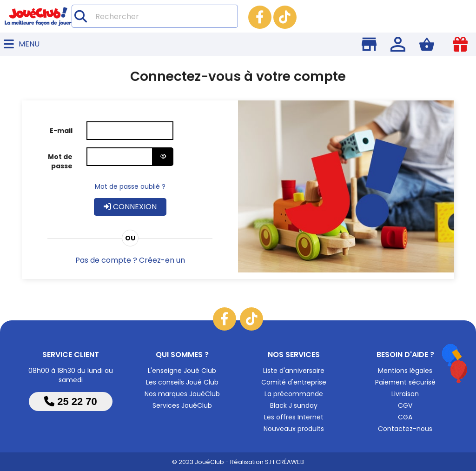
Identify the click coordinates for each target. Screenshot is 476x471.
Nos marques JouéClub (182, 394)
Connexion (130, 207)
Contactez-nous (405, 429)
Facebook (260, 17)
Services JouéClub (182, 405)
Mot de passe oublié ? (130, 186)
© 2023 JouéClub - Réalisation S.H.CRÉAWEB (238, 462)
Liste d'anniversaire (294, 371)
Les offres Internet (294, 417)
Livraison (405, 394)
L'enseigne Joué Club (182, 371)
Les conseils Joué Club (182, 382)
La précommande (294, 394)
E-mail (61, 131)
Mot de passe (60, 161)
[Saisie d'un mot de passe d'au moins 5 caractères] (120, 157)
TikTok (285, 17)
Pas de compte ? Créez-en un (130, 260)
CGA (405, 417)
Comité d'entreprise (294, 382)
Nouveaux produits (294, 429)
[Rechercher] (155, 16)
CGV (405, 405)
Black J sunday (294, 405)
